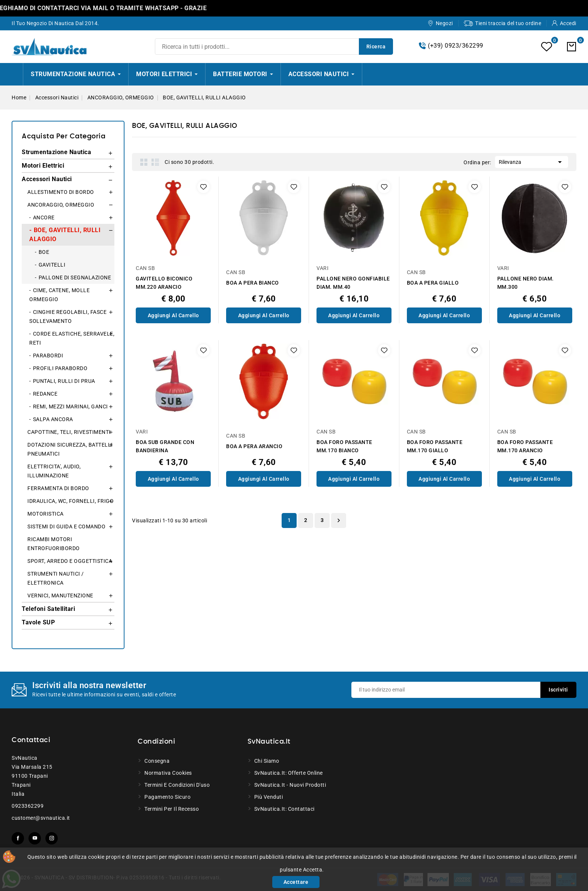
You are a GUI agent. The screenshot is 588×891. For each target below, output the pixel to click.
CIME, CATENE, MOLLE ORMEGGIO (59, 295)
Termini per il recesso (172, 809)
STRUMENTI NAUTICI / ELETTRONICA (56, 578)
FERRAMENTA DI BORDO (58, 488)
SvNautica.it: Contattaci (284, 809)
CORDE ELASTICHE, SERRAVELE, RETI (72, 338)
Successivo (339, 520)
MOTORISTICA (46, 514)
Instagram (52, 838)
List (155, 162)
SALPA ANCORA (53, 419)
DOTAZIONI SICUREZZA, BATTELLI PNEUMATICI (70, 449)
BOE (44, 252)
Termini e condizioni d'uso (177, 785)
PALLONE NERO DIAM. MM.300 (526, 283)
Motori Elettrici (43, 166)
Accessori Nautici (47, 179)
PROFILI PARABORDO (60, 368)
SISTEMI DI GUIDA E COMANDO (66, 526)
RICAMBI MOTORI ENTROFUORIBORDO (54, 544)
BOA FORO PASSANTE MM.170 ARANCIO (525, 446)
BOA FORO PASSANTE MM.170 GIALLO (435, 446)
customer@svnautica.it (41, 818)
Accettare (296, 882)
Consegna (157, 761)
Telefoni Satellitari (48, 609)
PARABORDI (48, 355)
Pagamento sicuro (167, 797)
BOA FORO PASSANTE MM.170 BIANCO (344, 446)
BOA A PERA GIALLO (433, 283)
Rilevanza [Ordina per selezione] (532, 161)
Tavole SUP (38, 622)
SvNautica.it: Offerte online (289, 773)
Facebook (18, 838)
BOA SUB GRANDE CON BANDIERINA (165, 446)
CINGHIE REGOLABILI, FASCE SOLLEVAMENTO (68, 316)
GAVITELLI (52, 265)
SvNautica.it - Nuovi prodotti (290, 785)
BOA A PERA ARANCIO (254, 446)
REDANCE (45, 394)
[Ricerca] (274, 46)
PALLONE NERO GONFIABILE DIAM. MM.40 (353, 283)
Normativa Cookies (168, 773)
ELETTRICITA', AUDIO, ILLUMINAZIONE (54, 471)
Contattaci (31, 740)
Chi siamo (267, 761)
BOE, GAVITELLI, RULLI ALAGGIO (65, 235)
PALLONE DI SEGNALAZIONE (75, 277)
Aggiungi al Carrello (173, 315)
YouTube (35, 838)
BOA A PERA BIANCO (253, 283)
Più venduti (269, 797)
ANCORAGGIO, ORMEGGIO (61, 205)
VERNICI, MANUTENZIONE (60, 595)
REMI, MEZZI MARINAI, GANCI (70, 406)
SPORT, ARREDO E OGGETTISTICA (70, 561)
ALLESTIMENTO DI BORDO (61, 192)
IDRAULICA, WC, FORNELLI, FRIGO (70, 501)
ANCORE (44, 217)
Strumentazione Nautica (56, 152)
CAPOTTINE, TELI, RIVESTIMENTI (69, 432)
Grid (144, 162)
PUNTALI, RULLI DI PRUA (64, 381)
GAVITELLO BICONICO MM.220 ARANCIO (164, 283)
